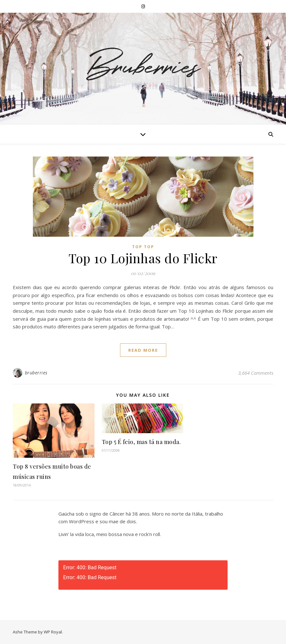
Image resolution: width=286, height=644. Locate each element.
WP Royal (53, 632)
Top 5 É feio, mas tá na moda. (141, 442)
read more (143, 350)
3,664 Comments (256, 373)
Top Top (143, 247)
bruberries (36, 373)
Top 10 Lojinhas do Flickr (143, 258)
